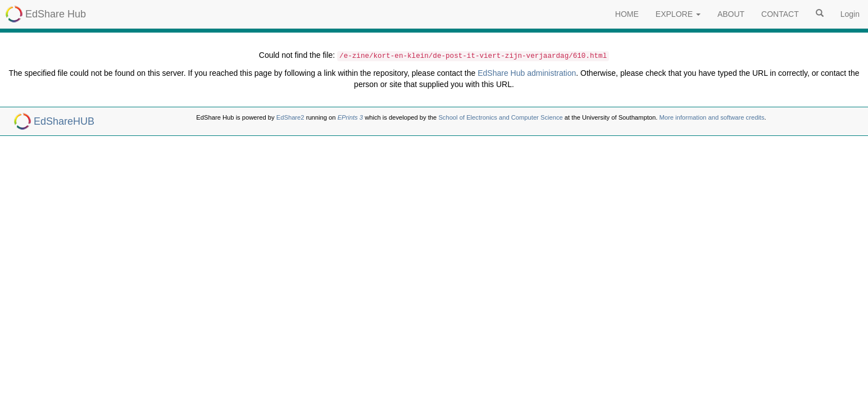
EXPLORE (678, 14)
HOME (627, 14)
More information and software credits (712, 117)
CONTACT (780, 14)
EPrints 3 (350, 117)
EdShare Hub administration (527, 73)
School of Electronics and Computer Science (500, 117)
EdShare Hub (56, 14)
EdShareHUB (64, 121)
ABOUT (731, 14)
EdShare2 (290, 117)
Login (850, 14)
